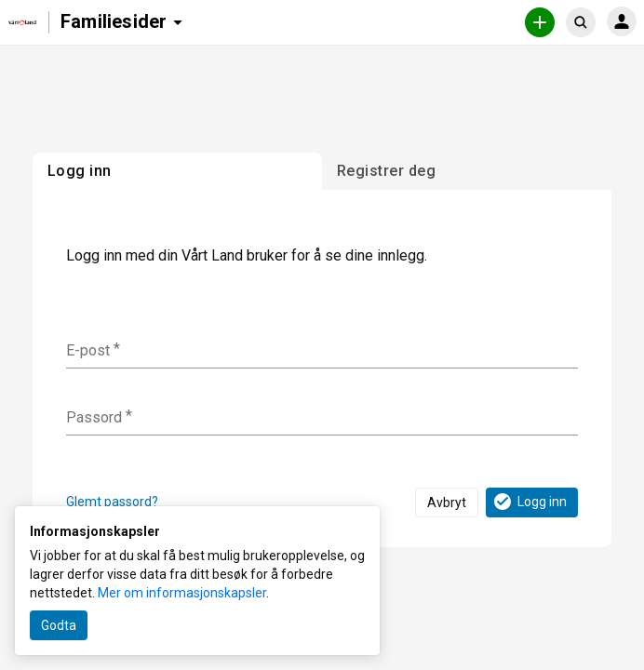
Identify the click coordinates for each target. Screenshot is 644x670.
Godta (59, 625)
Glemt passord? (112, 502)
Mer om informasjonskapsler (182, 593)
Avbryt (447, 502)
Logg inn (529, 502)
